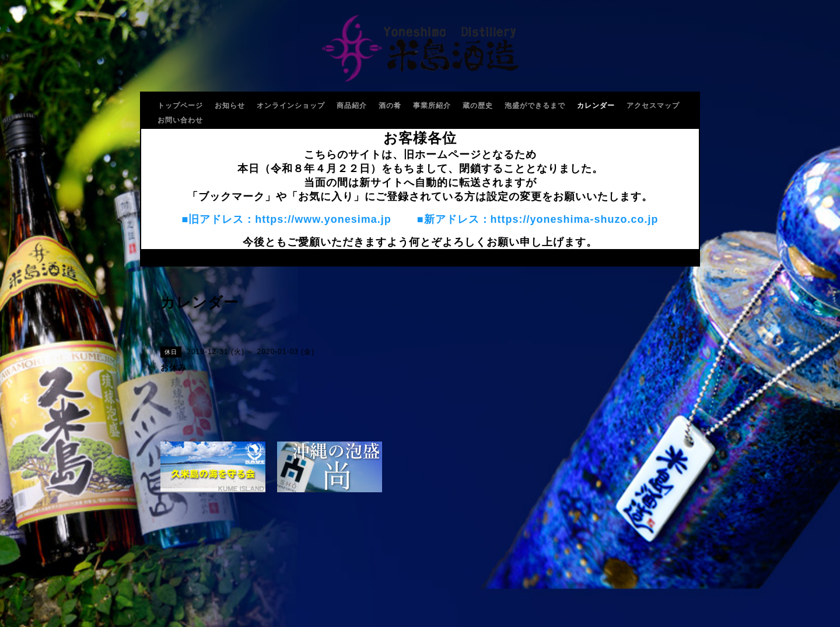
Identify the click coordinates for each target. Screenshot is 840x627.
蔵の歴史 (478, 106)
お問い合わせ (180, 120)
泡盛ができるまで (535, 106)
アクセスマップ (653, 106)
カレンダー (596, 106)
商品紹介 (352, 106)
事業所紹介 (432, 106)
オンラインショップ (291, 106)
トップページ (180, 106)
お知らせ (230, 106)
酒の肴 (390, 106)
